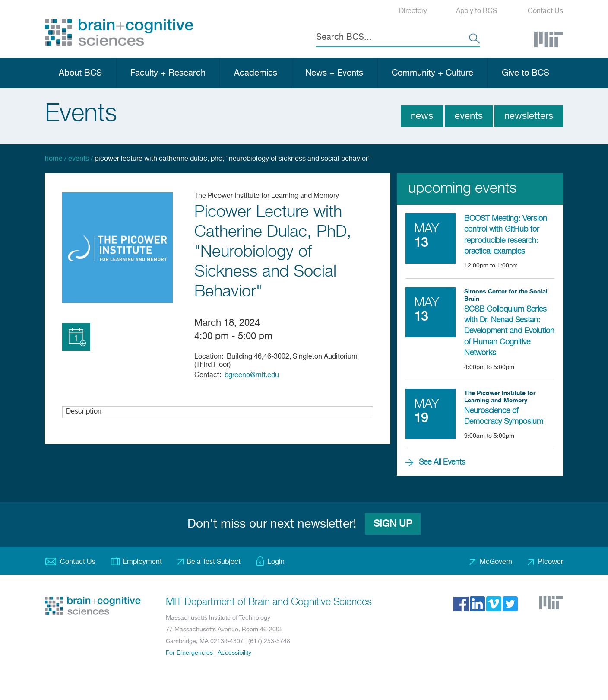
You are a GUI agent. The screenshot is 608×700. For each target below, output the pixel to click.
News (422, 116)
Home (54, 159)
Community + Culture (432, 73)
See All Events (442, 462)
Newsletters (529, 116)
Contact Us (545, 11)
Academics (256, 73)
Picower (551, 562)
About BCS (80, 73)
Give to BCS (526, 73)
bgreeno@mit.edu (252, 375)
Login (276, 562)
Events (469, 116)
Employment (142, 562)
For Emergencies (189, 653)
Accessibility (234, 653)
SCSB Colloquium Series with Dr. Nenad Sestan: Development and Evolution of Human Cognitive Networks (509, 331)
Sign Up (393, 524)
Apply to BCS (477, 11)
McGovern (496, 562)
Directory (413, 11)
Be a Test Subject (214, 562)
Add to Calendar (76, 337)
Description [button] (84, 412)
